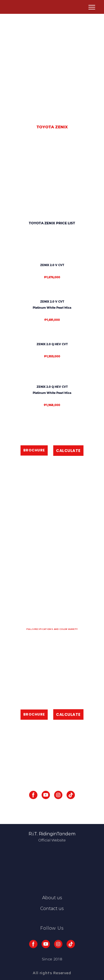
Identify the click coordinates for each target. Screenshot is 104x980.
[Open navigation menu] (92, 7)
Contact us (52, 908)
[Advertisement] (52, 63)
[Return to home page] (14, 7)
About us (52, 898)
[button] (34, 450)
